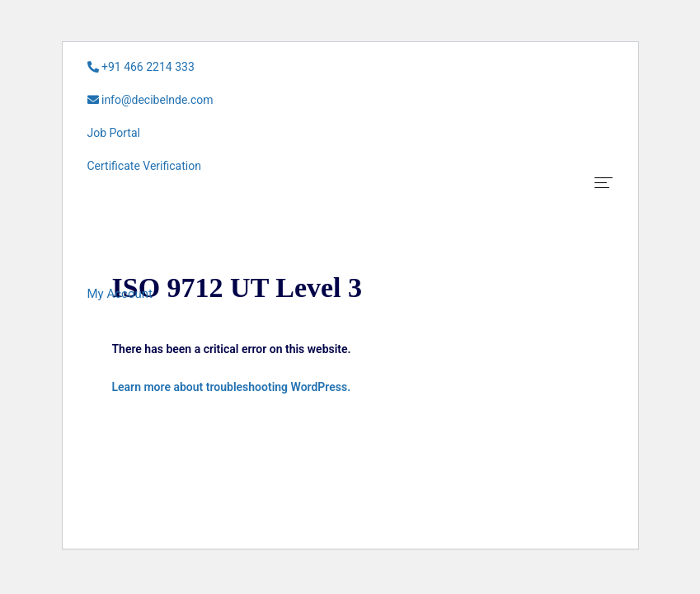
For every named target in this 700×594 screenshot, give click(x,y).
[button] (120, 294)
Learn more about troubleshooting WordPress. (232, 387)
